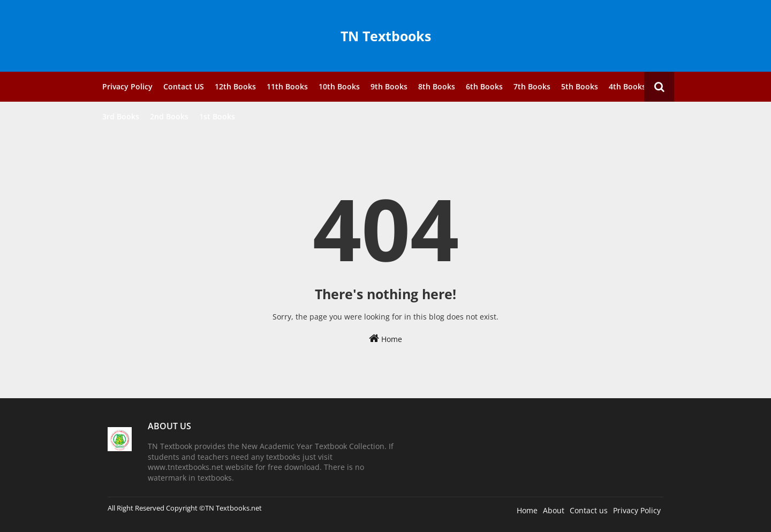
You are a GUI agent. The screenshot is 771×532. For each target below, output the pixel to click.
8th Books (437, 86)
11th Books (287, 86)
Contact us (589, 510)
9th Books (389, 86)
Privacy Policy (127, 86)
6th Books (484, 86)
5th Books (580, 86)
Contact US (184, 86)
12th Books (235, 86)
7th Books (532, 86)
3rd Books (121, 116)
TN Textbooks (386, 36)
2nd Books (169, 116)
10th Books (339, 86)
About (554, 510)
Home (385, 339)
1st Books (217, 116)
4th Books (627, 86)
